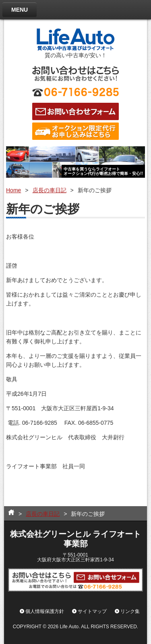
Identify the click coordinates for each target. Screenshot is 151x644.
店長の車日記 (50, 190)
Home (13, 190)
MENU (20, 10)
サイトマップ (92, 611)
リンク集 (130, 611)
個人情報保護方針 (45, 611)
